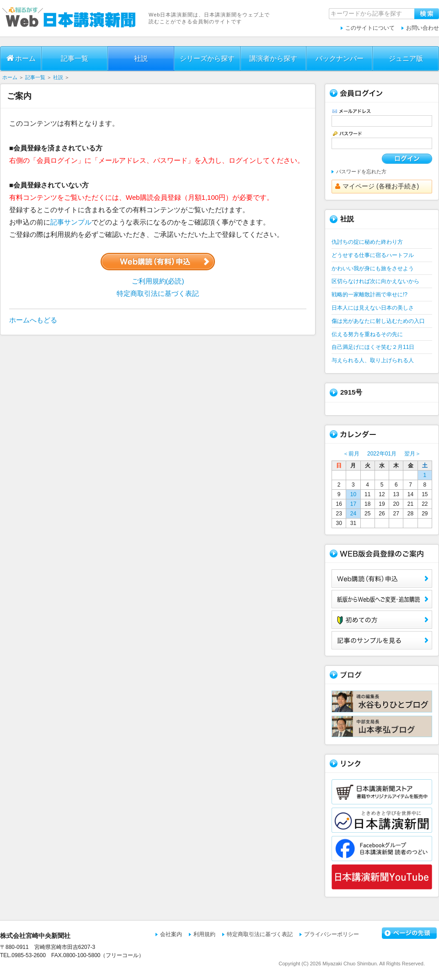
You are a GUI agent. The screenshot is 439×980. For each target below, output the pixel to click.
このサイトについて (370, 28)
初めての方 (382, 620)
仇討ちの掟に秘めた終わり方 (367, 242)
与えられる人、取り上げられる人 (373, 360)
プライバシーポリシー (332, 934)
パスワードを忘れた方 (361, 171)
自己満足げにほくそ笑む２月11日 (373, 347)
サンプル (382, 640)
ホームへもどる (33, 320)
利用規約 (204, 934)
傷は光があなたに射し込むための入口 (378, 321)
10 (353, 494)
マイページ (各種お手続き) (377, 186)
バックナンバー (340, 58)
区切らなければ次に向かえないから (375, 281)
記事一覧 (75, 58)
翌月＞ (412, 454)
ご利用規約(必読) (158, 281)
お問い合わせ (423, 28)
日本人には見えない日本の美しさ (373, 308)
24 (353, 514)
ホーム (21, 58)
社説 (141, 58)
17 (353, 504)
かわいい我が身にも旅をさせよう (373, 268)
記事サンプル (71, 222)
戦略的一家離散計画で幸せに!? (369, 295)
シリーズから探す (207, 58)
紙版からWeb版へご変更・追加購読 (382, 599)
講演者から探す (273, 58)
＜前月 (351, 454)
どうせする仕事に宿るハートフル (373, 255)
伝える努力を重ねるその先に (367, 334)
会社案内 (171, 934)
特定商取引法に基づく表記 (158, 293)
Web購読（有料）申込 (382, 578)
